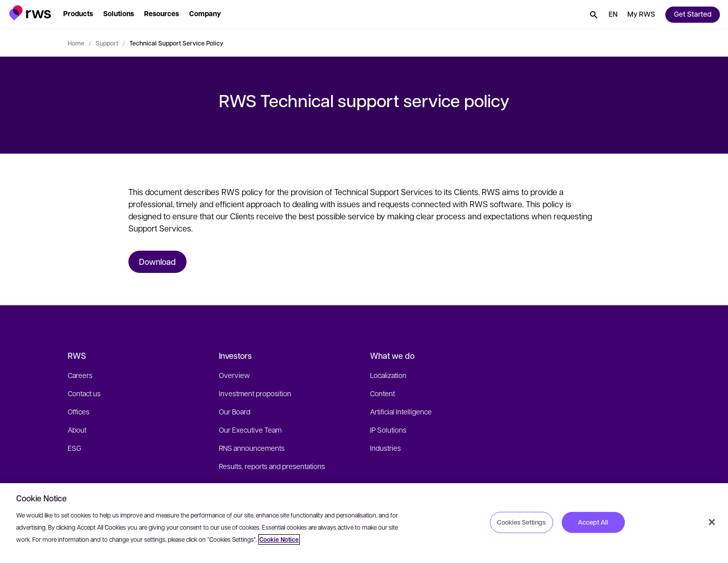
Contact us (84, 393)
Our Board (235, 411)
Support (107, 43)
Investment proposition (255, 393)
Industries (385, 448)
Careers (80, 375)
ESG (75, 448)
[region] (364, 523)
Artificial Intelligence (401, 411)
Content (382, 393)
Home (76, 43)
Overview (234, 375)
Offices (79, 411)
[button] (30, 13)
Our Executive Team (250, 430)
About (77, 430)
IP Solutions (388, 430)
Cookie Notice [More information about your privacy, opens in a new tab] (279, 539)
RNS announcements (252, 448)
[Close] (712, 522)
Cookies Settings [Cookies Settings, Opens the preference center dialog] (521, 522)
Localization (388, 375)
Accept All (593, 522)
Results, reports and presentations (272, 466)
